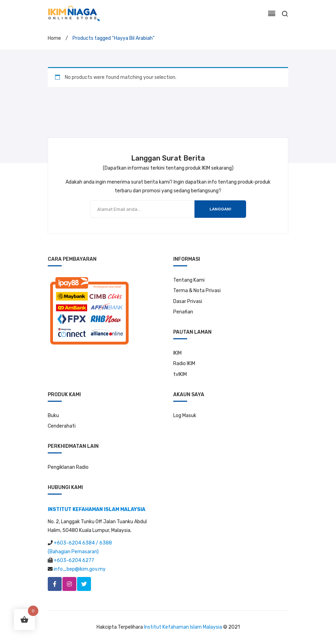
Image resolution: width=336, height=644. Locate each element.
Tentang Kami (189, 280)
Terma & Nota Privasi (197, 291)
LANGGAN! (220, 209)
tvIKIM (180, 374)
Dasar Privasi (188, 301)
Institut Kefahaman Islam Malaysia (183, 627)
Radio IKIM (184, 364)
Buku (53, 416)
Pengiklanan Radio (68, 467)
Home (54, 38)
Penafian (183, 312)
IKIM (177, 353)
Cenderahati (62, 426)
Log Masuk (185, 416)
